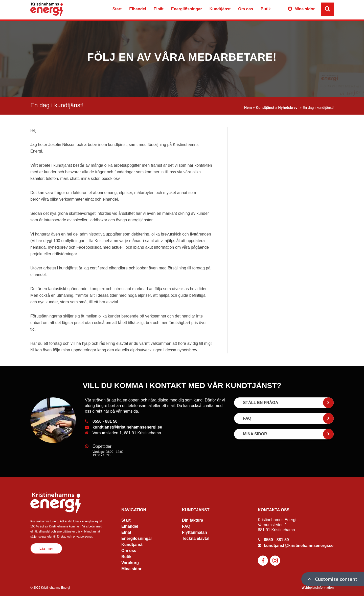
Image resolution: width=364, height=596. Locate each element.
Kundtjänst (220, 9)
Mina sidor (305, 9)
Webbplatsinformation (318, 588)
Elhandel (138, 9)
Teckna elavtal (196, 538)
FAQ (186, 526)
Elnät (159, 9)
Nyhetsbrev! (289, 108)
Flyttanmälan (195, 532)
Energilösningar (187, 9)
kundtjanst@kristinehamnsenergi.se (127, 427)
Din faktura (193, 520)
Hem (248, 108)
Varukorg (279, 10)
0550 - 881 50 (105, 421)
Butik (266, 9)
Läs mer (46, 548)
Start (117, 9)
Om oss (246, 9)
